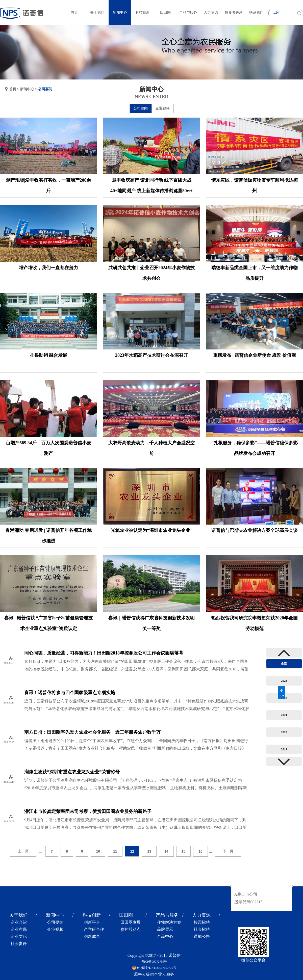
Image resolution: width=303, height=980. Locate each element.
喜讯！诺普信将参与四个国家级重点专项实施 (70, 693)
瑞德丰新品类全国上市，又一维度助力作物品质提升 (255, 273)
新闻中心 (27, 89)
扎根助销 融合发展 (49, 355)
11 (115, 851)
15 (184, 851)
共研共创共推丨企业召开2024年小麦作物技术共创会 (151, 273)
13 (149, 851)
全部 (284, 664)
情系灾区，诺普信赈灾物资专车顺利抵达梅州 (255, 185)
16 (200, 851)
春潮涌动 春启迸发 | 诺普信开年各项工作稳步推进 (48, 536)
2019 (284, 749)
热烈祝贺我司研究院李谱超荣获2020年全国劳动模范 (255, 623)
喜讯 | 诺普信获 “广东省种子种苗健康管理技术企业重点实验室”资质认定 (48, 623)
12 (132, 851)
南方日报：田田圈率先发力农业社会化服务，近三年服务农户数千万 (92, 732)
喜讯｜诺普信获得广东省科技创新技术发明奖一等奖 (151, 623)
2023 (284, 681)
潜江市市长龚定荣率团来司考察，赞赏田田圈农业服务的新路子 (88, 811)
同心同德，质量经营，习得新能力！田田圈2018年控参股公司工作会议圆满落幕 (104, 653)
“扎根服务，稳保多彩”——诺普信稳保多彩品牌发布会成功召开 (255, 448)
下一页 (228, 851)
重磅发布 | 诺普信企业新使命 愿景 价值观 (255, 355)
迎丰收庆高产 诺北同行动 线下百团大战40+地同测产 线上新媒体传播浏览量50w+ (151, 185)
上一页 (23, 851)
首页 (74, 12)
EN (276, 12)
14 (166, 851)
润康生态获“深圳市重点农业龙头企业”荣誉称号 (72, 772)
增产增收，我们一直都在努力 (48, 268)
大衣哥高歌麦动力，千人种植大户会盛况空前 (151, 448)
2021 (284, 715)
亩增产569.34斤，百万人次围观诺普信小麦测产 (48, 448)
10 (98, 851)
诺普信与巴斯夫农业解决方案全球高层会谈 (255, 530)
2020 (284, 732)
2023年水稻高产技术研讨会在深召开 (151, 355)
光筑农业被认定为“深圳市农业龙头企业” (151, 530)
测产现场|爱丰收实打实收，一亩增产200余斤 (49, 185)
